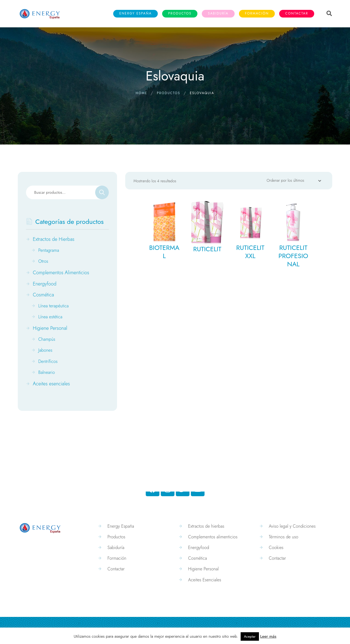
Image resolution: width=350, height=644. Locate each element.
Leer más (268, 636)
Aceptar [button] (250, 636)
